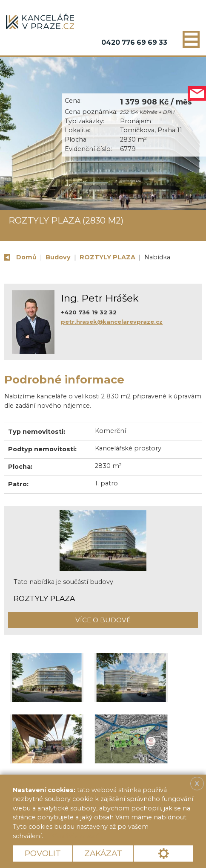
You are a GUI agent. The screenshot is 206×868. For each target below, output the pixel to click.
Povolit (43, 853)
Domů (26, 257)
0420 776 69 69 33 (134, 42)
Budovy (58, 257)
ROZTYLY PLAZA (107, 257)
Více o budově (103, 620)
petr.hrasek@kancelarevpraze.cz (112, 322)
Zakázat (103, 853)
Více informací (74, 836)
